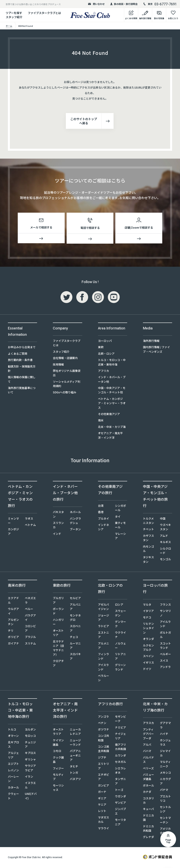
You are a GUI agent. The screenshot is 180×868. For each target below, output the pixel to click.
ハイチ (164, 734)
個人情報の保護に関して (22, 380)
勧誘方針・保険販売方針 (22, 369)
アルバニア (75, 607)
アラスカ (148, 724)
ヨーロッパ (105, 341)
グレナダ (148, 838)
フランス (165, 605)
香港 (101, 513)
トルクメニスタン (148, 521)
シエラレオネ (120, 771)
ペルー (29, 610)
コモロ (57, 752)
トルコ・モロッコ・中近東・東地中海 (112, 363)
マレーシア (120, 537)
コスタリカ (148, 801)
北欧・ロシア (106, 354)
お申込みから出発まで (22, 348)
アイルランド (165, 625)
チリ (11, 631)
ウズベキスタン (165, 528)
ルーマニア (75, 646)
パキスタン (58, 515)
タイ (118, 517)
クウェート (13, 797)
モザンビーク (120, 719)
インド (57, 534)
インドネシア (104, 528)
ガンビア (104, 786)
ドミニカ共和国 (148, 829)
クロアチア (58, 664)
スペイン (148, 657)
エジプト (13, 764)
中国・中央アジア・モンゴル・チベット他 (112, 391)
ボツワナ (104, 730)
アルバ (147, 745)
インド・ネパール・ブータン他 (112, 380)
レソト (102, 812)
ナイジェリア (120, 737)
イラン (29, 777)
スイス (164, 661)
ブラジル (30, 638)
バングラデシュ (75, 521)
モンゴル (165, 560)
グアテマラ (165, 726)
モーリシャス (58, 788)
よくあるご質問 (18, 354)
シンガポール (120, 509)
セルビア (75, 599)
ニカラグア (165, 782)
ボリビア (13, 638)
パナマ (164, 790)
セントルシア (165, 810)
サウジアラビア (30, 769)
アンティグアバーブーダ (148, 735)
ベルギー (165, 655)
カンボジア (13, 532)
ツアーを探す (14, 13)
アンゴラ (103, 717)
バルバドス (148, 760)
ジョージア (104, 618)
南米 (101, 421)
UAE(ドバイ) (31, 797)
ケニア (102, 805)
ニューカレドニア (75, 732)
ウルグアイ (13, 612)
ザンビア (120, 803)
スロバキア (75, 657)
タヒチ (74, 767)
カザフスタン (148, 539)
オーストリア (58, 633)
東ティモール (120, 526)
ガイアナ (13, 644)
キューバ (148, 810)
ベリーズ (148, 769)
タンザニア (120, 782)
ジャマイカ (165, 754)
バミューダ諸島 (148, 777)
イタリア (148, 612)
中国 (163, 519)
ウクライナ (120, 635)
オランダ (148, 640)
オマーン (13, 736)
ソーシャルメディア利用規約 (67, 384)
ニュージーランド (75, 743)
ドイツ (147, 670)
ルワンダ (120, 756)
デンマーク (120, 625)
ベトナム (30, 526)
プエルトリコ (165, 799)
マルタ (147, 605)
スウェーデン (120, 614)
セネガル (120, 762)
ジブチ (102, 758)
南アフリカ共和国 (120, 747)
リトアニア (120, 657)
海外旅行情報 (151, 341)
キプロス (30, 754)
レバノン (13, 771)
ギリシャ (30, 760)
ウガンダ (120, 797)
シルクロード (165, 551)
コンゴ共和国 (104, 739)
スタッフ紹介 (61, 352)
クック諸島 (58, 760)
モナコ (147, 618)
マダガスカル (104, 820)
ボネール (148, 786)
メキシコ (165, 773)
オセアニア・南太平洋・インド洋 (110, 436)
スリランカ (58, 526)
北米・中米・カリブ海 (112, 427)
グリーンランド (120, 668)
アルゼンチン (13, 623)
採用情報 (58, 365)
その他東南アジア (109, 415)
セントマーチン (165, 821)
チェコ (74, 638)
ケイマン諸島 (58, 743)
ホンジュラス (165, 743)
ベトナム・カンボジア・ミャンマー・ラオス (112, 404)
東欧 (101, 348)
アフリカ (104, 371)
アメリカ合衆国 (165, 832)
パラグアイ (30, 618)
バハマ (147, 752)
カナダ (147, 792)
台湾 (101, 506)
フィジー (58, 769)
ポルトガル (165, 635)
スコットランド (165, 646)
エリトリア (104, 767)
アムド (164, 536)
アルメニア (104, 646)
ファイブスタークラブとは (44, 13)
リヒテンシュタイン (148, 629)
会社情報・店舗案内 (65, 359)
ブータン (75, 530)
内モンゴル (148, 549)
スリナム (30, 644)
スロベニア (75, 629)
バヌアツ (75, 780)
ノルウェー (120, 646)
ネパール (75, 513)
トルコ (12, 730)
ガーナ (102, 792)
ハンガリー (58, 623)
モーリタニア (120, 823)
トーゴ (119, 790)
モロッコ (30, 736)
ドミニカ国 (148, 818)
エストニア (104, 635)
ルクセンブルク (148, 648)
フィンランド (104, 657)
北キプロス (13, 745)
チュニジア (30, 745)
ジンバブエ (120, 812)
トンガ (74, 773)
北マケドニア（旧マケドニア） (58, 649)
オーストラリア (58, 732)
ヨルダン (30, 730)
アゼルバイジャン (104, 607)
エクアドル (13, 601)
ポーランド (58, 612)
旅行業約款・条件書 (20, 361)
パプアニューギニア (75, 756)
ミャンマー (13, 521)
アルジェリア (13, 756)
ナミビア (120, 728)
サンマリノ (165, 614)
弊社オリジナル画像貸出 (67, 374)
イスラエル (30, 786)
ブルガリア (58, 601)
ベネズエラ (30, 601)
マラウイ (104, 829)
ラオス (29, 519)
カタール (13, 788)
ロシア (119, 605)
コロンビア (30, 629)
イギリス (148, 663)
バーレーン (13, 779)
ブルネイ (104, 519)
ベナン (102, 724)
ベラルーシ (104, 679)
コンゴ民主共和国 (104, 749)
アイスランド (103, 668)
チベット (148, 530)
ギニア (102, 799)
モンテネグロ (75, 618)
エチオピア (104, 777)
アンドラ (165, 668)
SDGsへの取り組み (65, 393)
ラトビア (104, 627)
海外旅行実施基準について (22, 391)
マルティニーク (165, 765)
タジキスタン (148, 560)
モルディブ (58, 777)
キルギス (165, 543)
